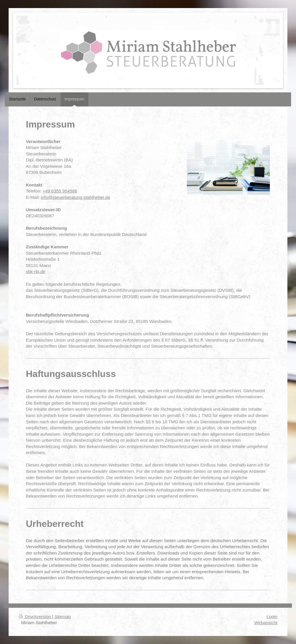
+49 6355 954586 (60, 191)
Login (272, 617)
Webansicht (266, 623)
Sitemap (63, 617)
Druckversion (35, 617)
